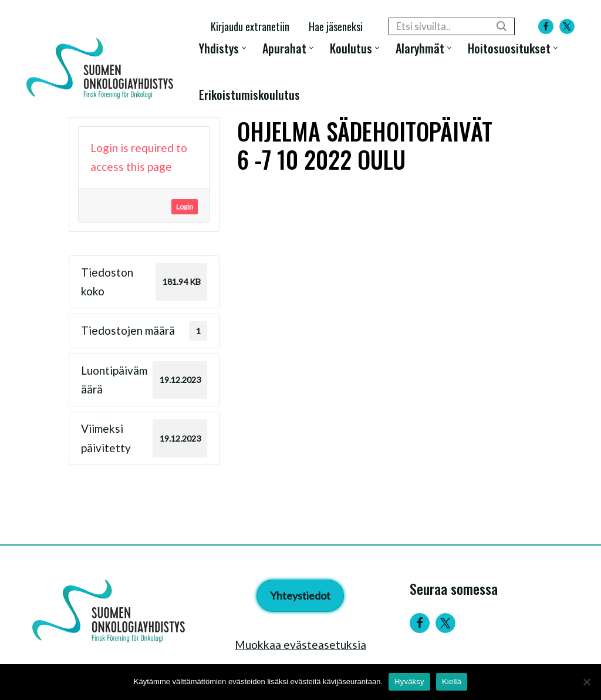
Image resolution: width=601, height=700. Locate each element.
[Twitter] (445, 623)
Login (185, 206)
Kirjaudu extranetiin (250, 26)
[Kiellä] (586, 682)
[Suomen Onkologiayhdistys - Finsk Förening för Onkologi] (103, 68)
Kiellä (452, 682)
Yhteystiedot (300, 595)
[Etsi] (438, 26)
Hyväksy (409, 682)
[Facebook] (546, 26)
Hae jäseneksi (336, 26)
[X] (567, 26)
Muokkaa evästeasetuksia (300, 645)
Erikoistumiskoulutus (249, 94)
